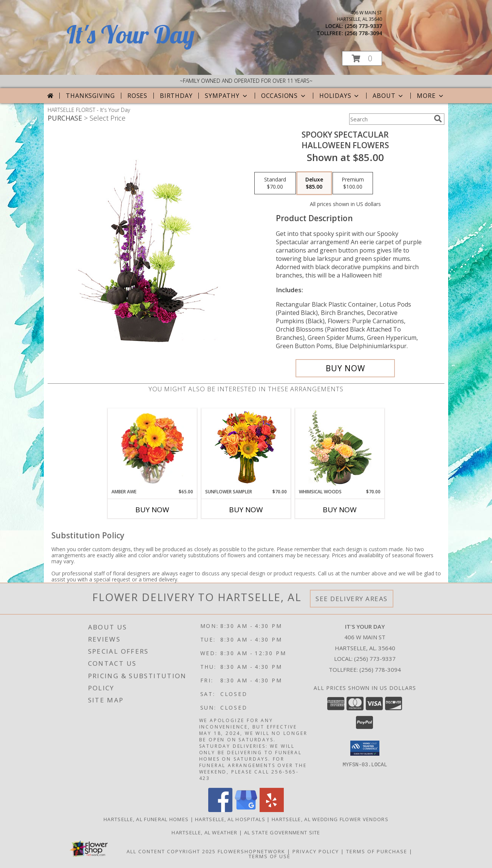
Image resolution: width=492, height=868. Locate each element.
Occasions (284, 96)
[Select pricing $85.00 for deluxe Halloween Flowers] (314, 183)
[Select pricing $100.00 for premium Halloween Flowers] (353, 183)
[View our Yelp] (272, 810)
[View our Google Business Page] (246, 810)
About (388, 96)
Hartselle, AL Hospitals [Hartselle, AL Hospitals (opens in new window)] (230, 819)
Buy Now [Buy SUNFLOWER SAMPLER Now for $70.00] (246, 510)
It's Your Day (131, 34)
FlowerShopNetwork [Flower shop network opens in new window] (251, 851)
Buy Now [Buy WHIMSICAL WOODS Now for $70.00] (340, 510)
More (431, 96)
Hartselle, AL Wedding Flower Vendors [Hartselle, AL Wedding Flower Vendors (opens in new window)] (330, 819)
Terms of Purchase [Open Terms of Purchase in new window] (377, 851)
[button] (362, 58)
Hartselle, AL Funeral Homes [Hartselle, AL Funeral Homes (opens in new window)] (146, 819)
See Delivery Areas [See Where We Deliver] (352, 599)
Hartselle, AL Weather (204, 832)
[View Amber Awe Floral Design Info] (152, 448)
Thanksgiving (90, 96)
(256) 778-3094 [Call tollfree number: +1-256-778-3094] (363, 33)
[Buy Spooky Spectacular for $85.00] (345, 368)
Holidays (340, 96)
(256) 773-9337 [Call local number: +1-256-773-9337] (363, 26)
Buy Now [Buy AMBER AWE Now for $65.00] (152, 510)
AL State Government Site (282, 832)
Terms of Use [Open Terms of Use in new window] (270, 856)
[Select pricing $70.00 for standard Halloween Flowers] (275, 183)
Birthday (176, 96)
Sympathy (227, 96)
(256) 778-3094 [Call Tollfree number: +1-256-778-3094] (380, 670)
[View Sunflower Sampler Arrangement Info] (246, 449)
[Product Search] (390, 119)
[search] (438, 119)
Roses (137, 96)
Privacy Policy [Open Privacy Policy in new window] (316, 851)
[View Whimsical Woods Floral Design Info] (340, 448)
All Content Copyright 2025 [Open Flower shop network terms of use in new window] (171, 851)
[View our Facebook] (220, 810)
